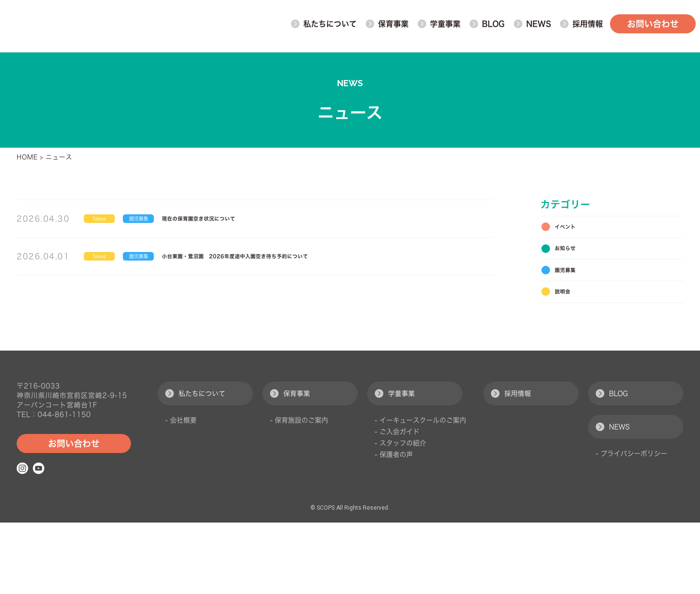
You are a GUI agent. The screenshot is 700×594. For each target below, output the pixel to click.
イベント (571, 231)
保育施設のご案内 (301, 492)
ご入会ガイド (400, 503)
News (108, 221)
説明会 (567, 318)
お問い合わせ (652, 26)
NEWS (532, 26)
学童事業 (395, 465)
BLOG (487, 26)
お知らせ (571, 260)
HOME (27, 157)
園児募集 (167, 221)
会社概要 (183, 492)
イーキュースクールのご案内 (423, 492)
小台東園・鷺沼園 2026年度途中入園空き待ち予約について (315, 264)
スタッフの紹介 (403, 514)
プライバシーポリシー (634, 525)
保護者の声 (396, 526)
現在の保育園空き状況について (260, 221)
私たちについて (195, 465)
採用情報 (511, 465)
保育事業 (290, 465)
